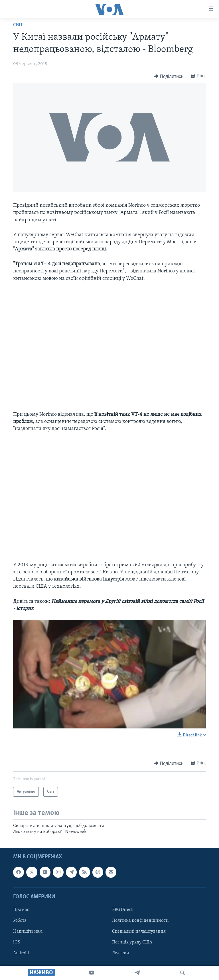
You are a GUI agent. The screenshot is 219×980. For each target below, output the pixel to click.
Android (21, 953)
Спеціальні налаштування (139, 931)
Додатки (121, 953)
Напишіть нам (28, 931)
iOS (17, 942)
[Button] (169, 76)
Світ (18, 25)
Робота (20, 921)
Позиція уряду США (132, 942)
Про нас (21, 910)
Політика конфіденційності (140, 921)
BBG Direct (122, 910)
